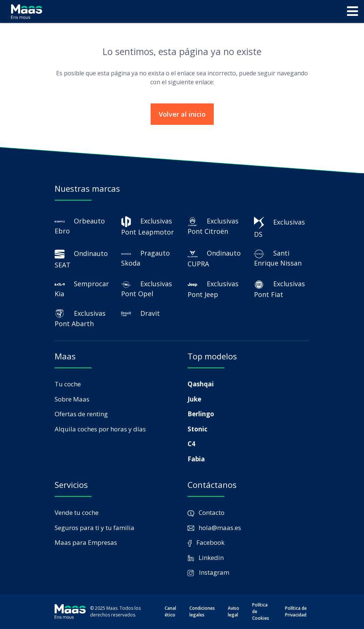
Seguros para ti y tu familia (95, 528)
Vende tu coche (77, 512)
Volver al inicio (182, 114)
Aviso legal (233, 611)
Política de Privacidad (296, 611)
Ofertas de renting (81, 414)
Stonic (198, 429)
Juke (194, 399)
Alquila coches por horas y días (100, 429)
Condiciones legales (202, 611)
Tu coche (68, 384)
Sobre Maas (72, 399)
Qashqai (201, 384)
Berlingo (201, 414)
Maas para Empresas (86, 542)
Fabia (196, 459)
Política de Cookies (261, 611)
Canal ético (170, 611)
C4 (191, 444)
